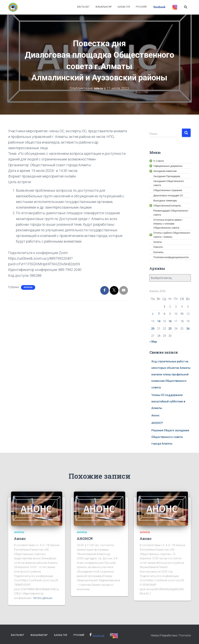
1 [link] (164, 306)
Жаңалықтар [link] (104, 7)
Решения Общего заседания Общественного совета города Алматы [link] (170, 437)
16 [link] (170, 321)
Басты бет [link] (83, 7)
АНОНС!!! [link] (157, 423)
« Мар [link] (153, 341)
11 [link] (182, 314)
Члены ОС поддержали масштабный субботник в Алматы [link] (168, 401)
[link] (13, 7)
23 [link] (170, 328)
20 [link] (153, 328)
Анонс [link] (155, 415)
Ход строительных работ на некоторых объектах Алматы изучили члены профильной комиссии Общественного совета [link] (171, 374)
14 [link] (159, 321)
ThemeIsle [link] (185, 635)
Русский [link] (141, 7)
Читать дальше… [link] (43, 598)
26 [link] (188, 328)
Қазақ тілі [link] (124, 7)
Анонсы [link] (28, 287)
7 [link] (159, 314)
